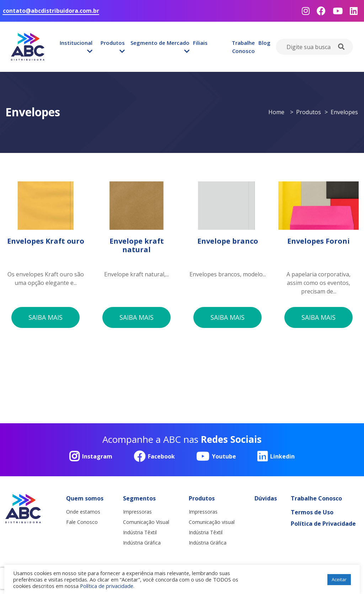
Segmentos (139, 499)
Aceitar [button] (339, 579)
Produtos (113, 43)
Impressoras (137, 512)
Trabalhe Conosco (243, 47)
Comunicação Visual (146, 522)
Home (276, 112)
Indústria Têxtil (140, 533)
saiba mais (45, 317)
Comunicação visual (212, 522)
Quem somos (85, 499)
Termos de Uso (312, 513)
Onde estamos (83, 512)
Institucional (76, 43)
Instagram (91, 457)
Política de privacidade (107, 586)
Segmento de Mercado (160, 43)
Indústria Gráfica (142, 543)
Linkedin (276, 457)
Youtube (216, 457)
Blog (264, 43)
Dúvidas (266, 499)
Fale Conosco (82, 522)
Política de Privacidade (323, 524)
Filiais (200, 43)
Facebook (154, 457)
